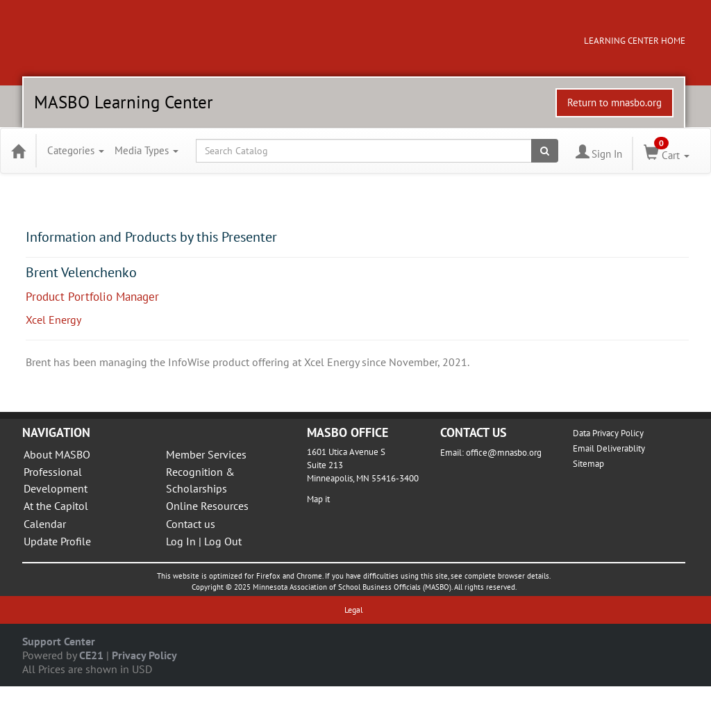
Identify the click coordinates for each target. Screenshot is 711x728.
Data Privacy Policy (608, 433)
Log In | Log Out (204, 541)
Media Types (147, 150)
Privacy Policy (144, 655)
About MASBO (57, 454)
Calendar (45, 524)
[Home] (18, 151)
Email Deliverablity (609, 448)
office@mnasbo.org (504, 453)
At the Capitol (56, 506)
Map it (318, 499)
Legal (354, 610)
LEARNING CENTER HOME (635, 41)
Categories (76, 150)
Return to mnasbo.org (614, 102)
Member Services (206, 454)
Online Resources (207, 506)
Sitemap (588, 464)
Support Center (59, 641)
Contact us (191, 524)
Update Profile (57, 541)
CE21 (91, 655)
